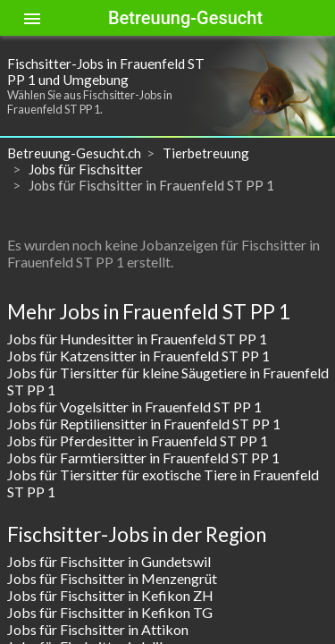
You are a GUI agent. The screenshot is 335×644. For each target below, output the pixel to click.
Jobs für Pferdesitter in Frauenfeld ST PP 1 (138, 441)
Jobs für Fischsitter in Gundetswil (109, 561)
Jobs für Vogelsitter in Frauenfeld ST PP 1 (134, 407)
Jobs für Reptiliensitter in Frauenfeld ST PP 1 (144, 424)
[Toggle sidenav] (32, 18)
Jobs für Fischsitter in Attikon (98, 629)
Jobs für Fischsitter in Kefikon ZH (110, 595)
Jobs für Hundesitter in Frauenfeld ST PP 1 (137, 339)
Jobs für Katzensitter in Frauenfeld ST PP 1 (138, 356)
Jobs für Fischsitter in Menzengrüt (112, 578)
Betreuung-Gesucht (185, 18)
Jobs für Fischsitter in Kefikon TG (110, 612)
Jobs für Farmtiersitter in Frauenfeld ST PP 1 (143, 458)
